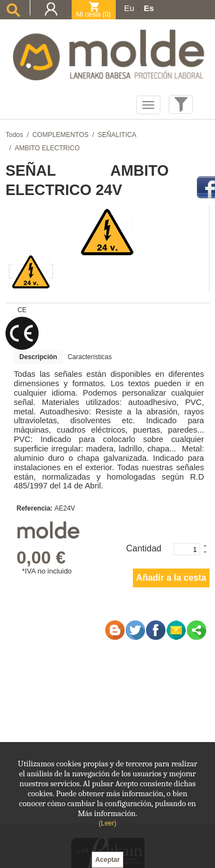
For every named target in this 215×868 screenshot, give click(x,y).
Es (149, 8)
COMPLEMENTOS (61, 135)
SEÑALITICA (117, 135)
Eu (129, 8)
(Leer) (108, 823)
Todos (14, 135)
